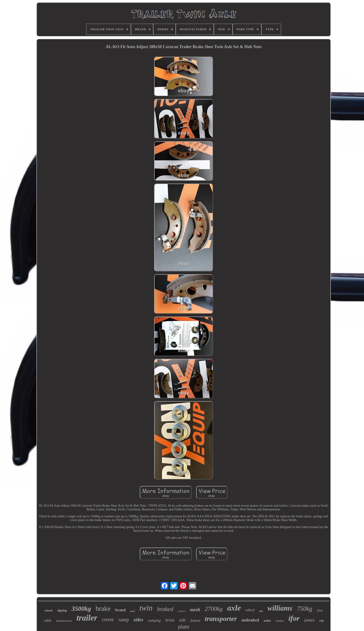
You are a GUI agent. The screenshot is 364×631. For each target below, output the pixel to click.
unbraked (250, 620)
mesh (195, 610)
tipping (62, 610)
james (309, 620)
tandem (280, 621)
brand (120, 610)
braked (165, 609)
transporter (221, 619)
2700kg (214, 609)
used (132, 611)
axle (234, 608)
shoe (320, 610)
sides (138, 620)
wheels (49, 610)
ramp (124, 619)
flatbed (195, 621)
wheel (250, 610)
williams (280, 608)
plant (184, 627)
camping (154, 620)
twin (146, 608)
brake (103, 608)
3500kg (81, 609)
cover (108, 619)
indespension (64, 621)
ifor (294, 618)
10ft (321, 621)
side (182, 620)
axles (267, 621)
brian (170, 620)
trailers (182, 611)
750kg (305, 609)
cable (48, 620)
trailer (87, 618)
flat (261, 611)
